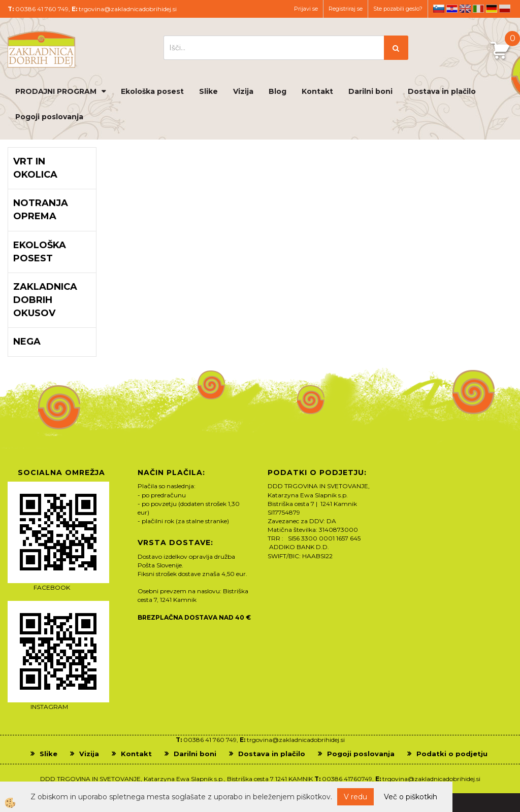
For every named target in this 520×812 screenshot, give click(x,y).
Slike (208, 91)
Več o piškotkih (411, 797)
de (492, 9)
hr (452, 9)
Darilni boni (370, 91)
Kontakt (317, 91)
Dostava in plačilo (442, 91)
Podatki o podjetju (452, 754)
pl (505, 9)
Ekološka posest (152, 91)
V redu (355, 797)
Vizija (243, 91)
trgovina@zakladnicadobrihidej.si (128, 9)
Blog (278, 91)
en (465, 9)
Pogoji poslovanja (49, 117)
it (478, 9)
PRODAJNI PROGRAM (56, 91)
